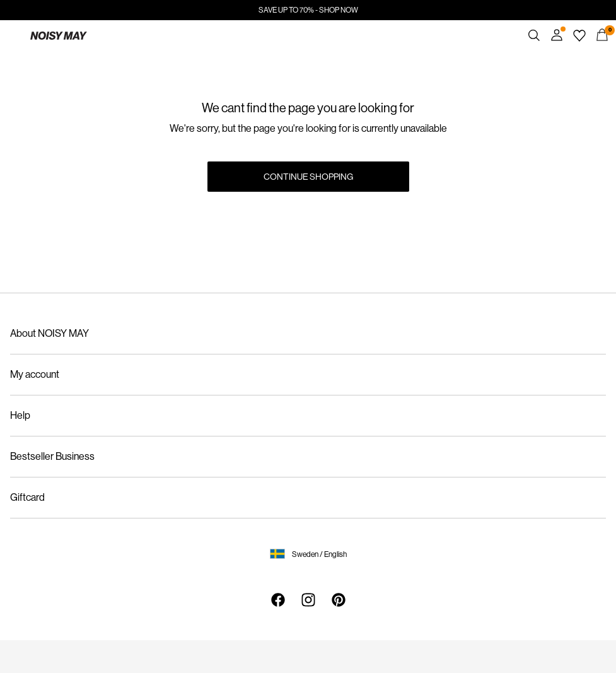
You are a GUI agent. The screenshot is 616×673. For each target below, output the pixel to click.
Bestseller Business (52, 456)
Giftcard (27, 497)
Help (20, 415)
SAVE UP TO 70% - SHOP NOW (308, 10)
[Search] (534, 35)
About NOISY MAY (49, 333)
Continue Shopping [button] (308, 177)
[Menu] (14, 35)
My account (35, 374)
